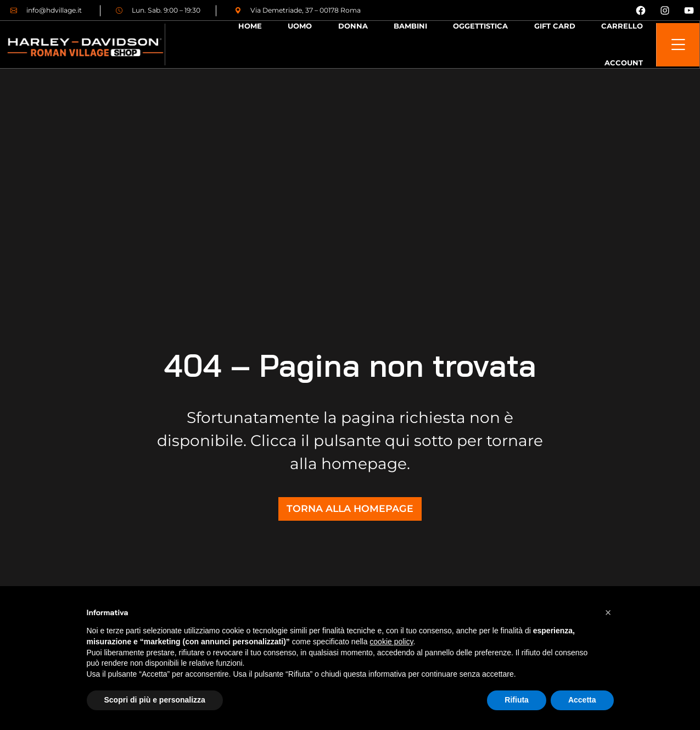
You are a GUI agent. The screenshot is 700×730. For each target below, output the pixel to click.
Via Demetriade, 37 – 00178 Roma (298, 10)
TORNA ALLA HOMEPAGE (350, 508)
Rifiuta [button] (517, 700)
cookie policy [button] (391, 642)
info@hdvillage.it (46, 10)
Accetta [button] (582, 700)
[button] (608, 612)
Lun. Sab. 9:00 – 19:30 (158, 10)
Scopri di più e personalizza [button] (155, 700)
